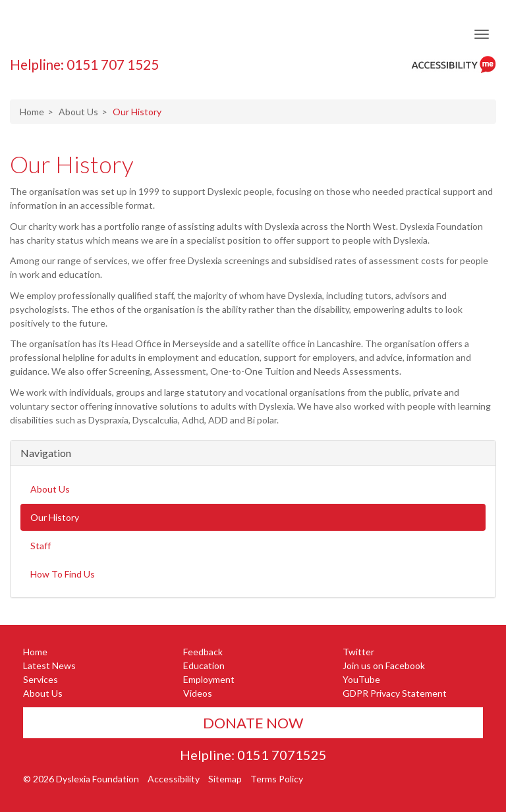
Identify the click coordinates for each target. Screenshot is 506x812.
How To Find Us (63, 574)
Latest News (49, 665)
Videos (198, 693)
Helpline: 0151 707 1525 (84, 65)
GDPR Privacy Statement (395, 693)
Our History (72, 164)
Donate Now (253, 723)
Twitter (358, 652)
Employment (209, 679)
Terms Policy (277, 779)
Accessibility (174, 779)
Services (41, 679)
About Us (78, 112)
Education (204, 665)
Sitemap (225, 779)
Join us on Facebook (384, 665)
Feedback (203, 652)
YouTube (361, 679)
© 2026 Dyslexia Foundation (81, 779)
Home (32, 112)
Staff (41, 546)
